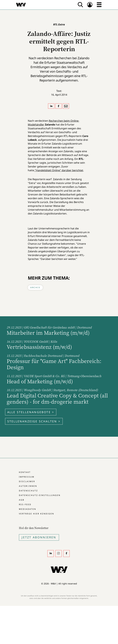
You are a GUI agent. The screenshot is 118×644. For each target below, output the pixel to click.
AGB (22, 500)
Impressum (27, 477)
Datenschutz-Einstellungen (40, 495)
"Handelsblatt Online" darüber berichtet (59, 170)
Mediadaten (28, 509)
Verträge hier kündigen (36, 514)
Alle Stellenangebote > (31, 412)
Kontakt (25, 472)
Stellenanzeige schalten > (34, 421)
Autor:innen (28, 486)
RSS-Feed (25, 504)
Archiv (35, 287)
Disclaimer (27, 481)
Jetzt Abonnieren (39, 537)
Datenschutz (28, 491)
